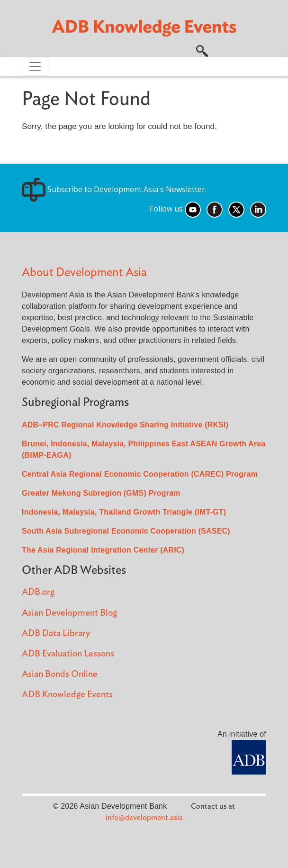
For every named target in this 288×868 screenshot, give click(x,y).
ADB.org (38, 592)
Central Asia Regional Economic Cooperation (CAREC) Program (140, 474)
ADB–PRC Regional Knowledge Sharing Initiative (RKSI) (125, 425)
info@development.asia (144, 818)
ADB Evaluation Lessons (68, 654)
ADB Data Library (56, 633)
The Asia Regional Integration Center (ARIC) (103, 550)
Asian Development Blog (69, 613)
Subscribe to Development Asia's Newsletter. (114, 189)
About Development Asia (84, 272)
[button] (202, 50)
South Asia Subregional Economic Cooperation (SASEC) (126, 531)
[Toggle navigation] (35, 66)
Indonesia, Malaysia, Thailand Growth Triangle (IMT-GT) (124, 512)
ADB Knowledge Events (67, 695)
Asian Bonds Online (60, 674)
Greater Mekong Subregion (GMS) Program (101, 493)
